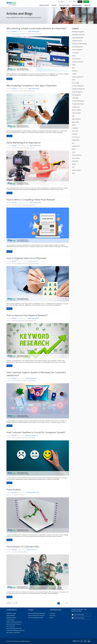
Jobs (73, 143)
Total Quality (75, 98)
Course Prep (75, 131)
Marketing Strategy (11, 613)
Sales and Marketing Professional (36, 616)
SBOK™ (74, 149)
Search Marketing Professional (14, 628)
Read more (9, 79)
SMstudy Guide (64, 5)
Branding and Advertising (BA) (79, 44)
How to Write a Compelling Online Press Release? (31, 200)
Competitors (75, 128)
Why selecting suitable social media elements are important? (36, 28)
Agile (73, 116)
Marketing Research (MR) (33, 492)
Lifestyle (74, 74)
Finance (74, 56)
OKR (73, 167)
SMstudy (14, 31)
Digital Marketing (11, 616)
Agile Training (75, 122)
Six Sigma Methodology (78, 101)
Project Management (77, 50)
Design (74, 65)
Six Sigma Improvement (78, 104)
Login (80, 2)
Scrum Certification (77, 155)
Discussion (75, 134)
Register (86, 2)
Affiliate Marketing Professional (14, 622)
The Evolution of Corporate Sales (23, 547)
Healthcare (75, 71)
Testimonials (75, 161)
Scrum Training (76, 158)
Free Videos (53, 616)
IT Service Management (78, 86)
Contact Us (74, 2)
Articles (74, 125)
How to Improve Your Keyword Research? (27, 315)
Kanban (74, 164)
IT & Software (76, 53)
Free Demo (52, 613)
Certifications (44, 5)
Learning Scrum (76, 146)
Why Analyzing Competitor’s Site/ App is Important (31, 85)
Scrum (74, 152)
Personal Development (78, 62)
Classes (54, 5)
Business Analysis (76, 170)
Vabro (74, 173)
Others (74, 80)
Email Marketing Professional (14, 624)
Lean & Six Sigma (76, 113)
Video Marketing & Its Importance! (23, 143)
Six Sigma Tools (76, 107)
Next (67, 603)
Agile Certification (76, 119)
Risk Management (77, 95)
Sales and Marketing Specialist (35, 618)
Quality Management (77, 92)
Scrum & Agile (76, 83)
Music (74, 68)
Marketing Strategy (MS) (32, 435)
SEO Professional (11, 626)
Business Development (78, 77)
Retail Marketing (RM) (31, 378)
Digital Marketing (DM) (34, 31)
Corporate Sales (10, 620)
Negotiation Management (78, 89)
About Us (88, 5)
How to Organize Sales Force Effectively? (26, 258)
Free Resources (77, 5)
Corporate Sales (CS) (33, 261)
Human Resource (76, 59)
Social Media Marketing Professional (15, 630)
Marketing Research (11, 618)
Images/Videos (76, 140)
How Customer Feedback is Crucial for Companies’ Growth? (36, 432)
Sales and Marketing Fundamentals (37, 613)
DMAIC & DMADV (77, 110)
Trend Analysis (14, 489)
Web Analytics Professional (13, 633)
